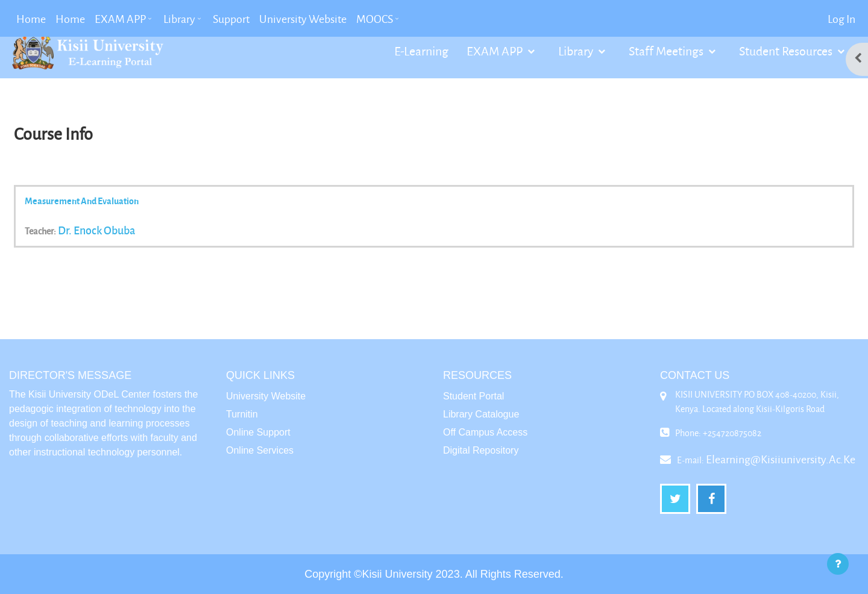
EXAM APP (496, 51)
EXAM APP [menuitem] (120, 19)
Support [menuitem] (231, 19)
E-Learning (421, 51)
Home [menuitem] (31, 19)
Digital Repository (481, 450)
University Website (266, 396)
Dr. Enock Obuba (96, 230)
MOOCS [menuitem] (375, 19)
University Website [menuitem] (303, 19)
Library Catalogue (481, 414)
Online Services (260, 450)
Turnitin (242, 414)
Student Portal (473, 396)
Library (577, 51)
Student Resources (787, 51)
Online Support (258, 432)
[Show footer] (838, 564)
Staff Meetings (667, 51)
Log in (841, 19)
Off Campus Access (485, 432)
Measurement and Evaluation (82, 201)
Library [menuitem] (179, 19)
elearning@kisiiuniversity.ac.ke (781, 459)
